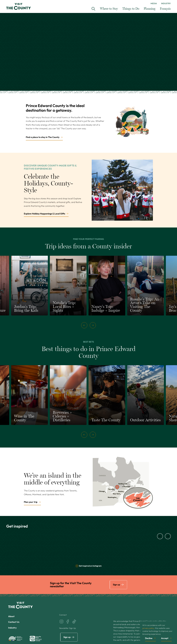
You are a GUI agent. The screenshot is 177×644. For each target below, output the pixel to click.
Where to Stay (109, 9)
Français (165, 9)
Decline (149, 638)
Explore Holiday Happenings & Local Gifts (44, 214)
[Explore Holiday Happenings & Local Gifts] (122, 190)
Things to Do (131, 9)
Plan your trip (31, 502)
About (11, 616)
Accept (165, 638)
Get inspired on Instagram (88, 566)
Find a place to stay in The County (43, 137)
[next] (93, 325)
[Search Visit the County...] (93, 9)
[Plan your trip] (122, 482)
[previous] (84, 325)
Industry (166, 3)
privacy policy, (149, 628)
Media (154, 3)
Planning (150, 9)
